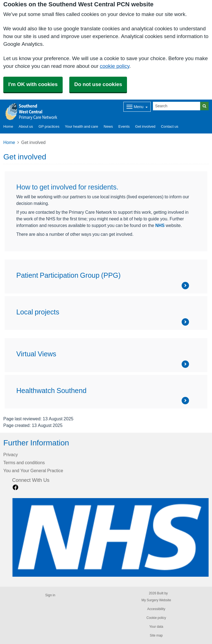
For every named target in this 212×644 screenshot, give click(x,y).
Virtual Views (36, 354)
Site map (156, 635)
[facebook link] (15, 487)
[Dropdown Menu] (137, 107)
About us (26, 126)
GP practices (49, 126)
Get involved (145, 126)
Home (9, 142)
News (108, 126)
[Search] (177, 106)
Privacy (10, 455)
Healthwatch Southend (51, 391)
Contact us (170, 126)
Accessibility (156, 609)
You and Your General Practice (33, 471)
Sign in (50, 595)
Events (124, 126)
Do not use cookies (98, 84)
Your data (156, 627)
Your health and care (81, 126)
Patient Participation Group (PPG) (68, 275)
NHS (160, 225)
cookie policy (114, 66)
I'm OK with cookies (33, 84)
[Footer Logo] (110, 537)
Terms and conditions (24, 463)
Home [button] (8, 126)
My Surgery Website (156, 600)
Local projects (38, 312)
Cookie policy (156, 618)
